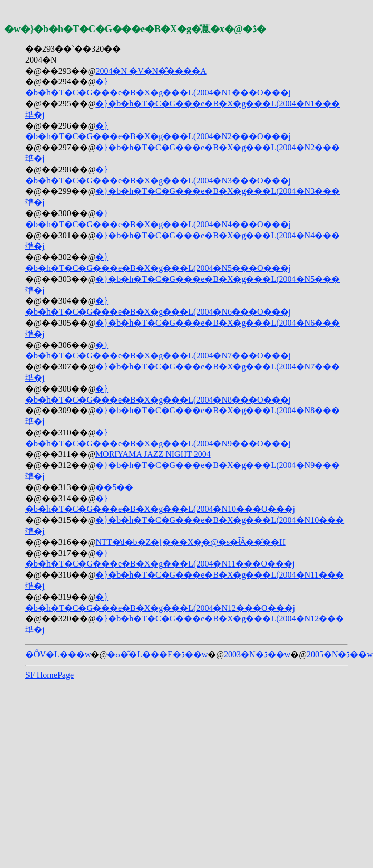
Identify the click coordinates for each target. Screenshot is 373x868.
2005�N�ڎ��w (340, 654)
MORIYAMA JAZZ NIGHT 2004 (153, 454)
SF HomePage (50, 675)
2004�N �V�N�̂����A (151, 71)
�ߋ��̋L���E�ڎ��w (157, 654)
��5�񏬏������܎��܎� (114, 487)
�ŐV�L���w (58, 654)
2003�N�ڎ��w (257, 654)
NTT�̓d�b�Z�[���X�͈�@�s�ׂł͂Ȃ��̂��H (190, 542)
